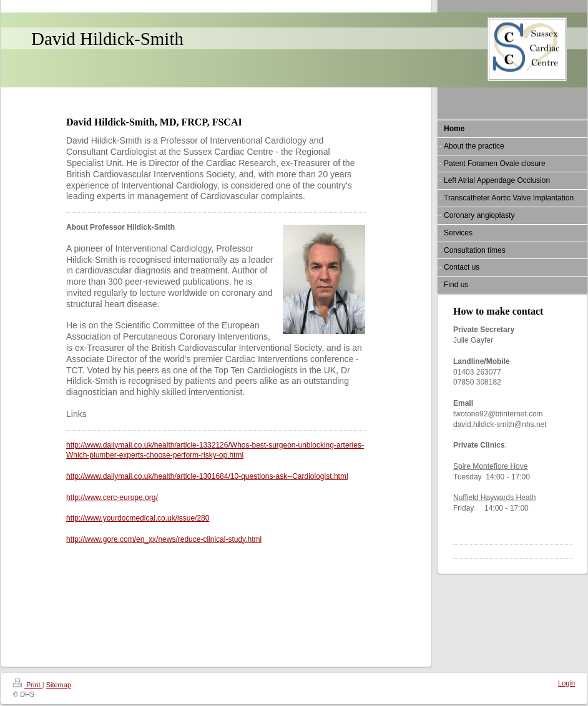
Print (28, 685)
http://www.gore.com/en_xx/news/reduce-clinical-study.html (164, 539)
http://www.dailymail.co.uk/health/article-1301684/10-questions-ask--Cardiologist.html (207, 476)
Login (566, 683)
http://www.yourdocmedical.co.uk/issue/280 (138, 518)
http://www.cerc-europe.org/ (112, 498)
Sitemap (59, 685)
